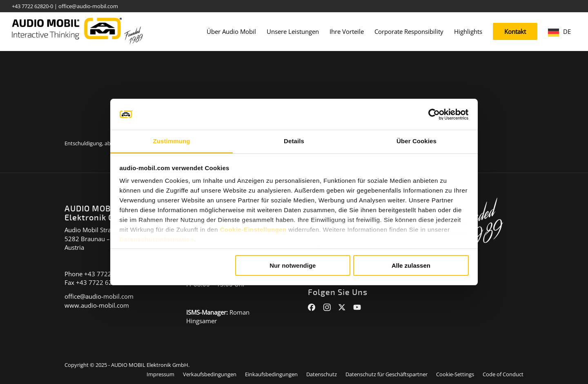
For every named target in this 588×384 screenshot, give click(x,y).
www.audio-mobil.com (97, 305)
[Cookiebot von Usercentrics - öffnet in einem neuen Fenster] (433, 114)
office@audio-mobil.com (88, 6)
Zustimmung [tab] (172, 141)
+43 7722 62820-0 (32, 6)
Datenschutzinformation (157, 239)
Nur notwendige (293, 265)
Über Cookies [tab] (416, 141)
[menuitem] (231, 32)
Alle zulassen (411, 265)
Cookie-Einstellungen (253, 230)
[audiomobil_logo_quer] (77, 29)
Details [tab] (294, 141)
